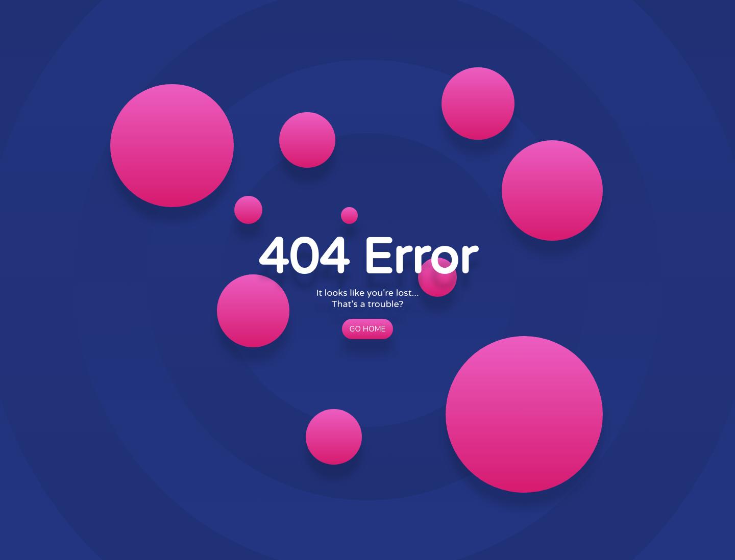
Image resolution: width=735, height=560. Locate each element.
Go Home (368, 329)
